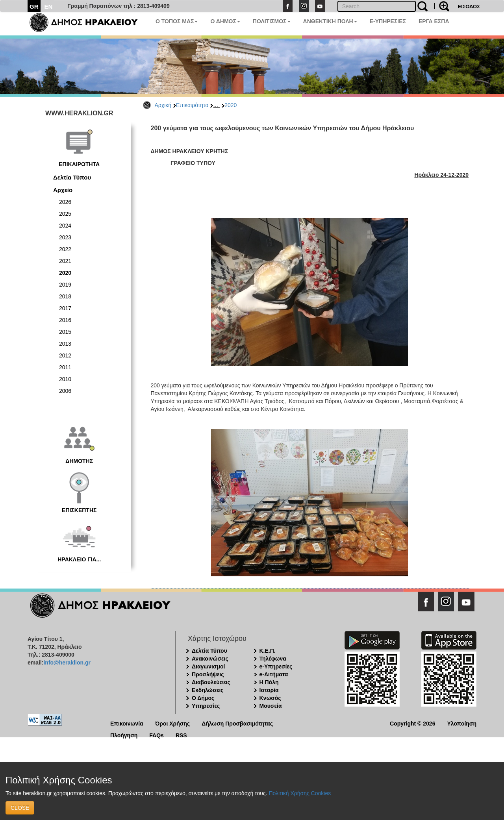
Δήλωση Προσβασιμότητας (237, 723)
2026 (65, 202)
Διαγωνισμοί (208, 666)
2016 (65, 320)
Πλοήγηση (124, 735)
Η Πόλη (269, 682)
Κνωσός (270, 698)
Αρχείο (63, 190)
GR (34, 6)
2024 (65, 226)
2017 (65, 308)
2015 (65, 332)
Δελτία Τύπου (72, 177)
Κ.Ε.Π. (268, 651)
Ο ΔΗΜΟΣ (225, 21)
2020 (231, 105)
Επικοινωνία (127, 723)
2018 (65, 296)
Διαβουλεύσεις (211, 682)
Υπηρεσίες (206, 706)
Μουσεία (271, 706)
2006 (65, 391)
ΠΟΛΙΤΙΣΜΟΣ (272, 21)
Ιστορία (269, 690)
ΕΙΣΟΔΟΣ (469, 6)
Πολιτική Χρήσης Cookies (300, 793)
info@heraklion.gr (67, 663)
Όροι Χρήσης (173, 723)
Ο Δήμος (203, 698)
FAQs (157, 735)
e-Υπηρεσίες (276, 666)
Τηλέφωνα (273, 659)
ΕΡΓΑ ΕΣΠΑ (434, 21)
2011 (65, 367)
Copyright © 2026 (412, 723)
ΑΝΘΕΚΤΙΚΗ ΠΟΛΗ (330, 21)
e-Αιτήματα (274, 674)
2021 (65, 261)
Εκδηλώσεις (208, 690)
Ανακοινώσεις (210, 659)
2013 (65, 344)
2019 (65, 285)
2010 (65, 379)
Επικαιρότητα (192, 105)
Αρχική (163, 105)
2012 (65, 355)
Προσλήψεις (208, 674)
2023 (65, 237)
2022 (65, 249)
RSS (181, 735)
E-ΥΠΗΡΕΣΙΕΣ (388, 21)
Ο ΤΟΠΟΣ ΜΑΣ (177, 21)
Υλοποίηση (462, 723)
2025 (65, 214)
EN (49, 6)
